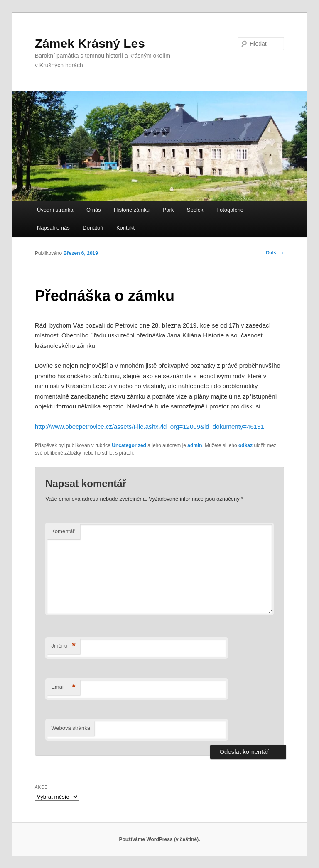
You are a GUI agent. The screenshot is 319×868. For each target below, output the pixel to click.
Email (63, 687)
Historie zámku (132, 210)
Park (168, 210)
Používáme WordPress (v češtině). (159, 839)
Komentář (63, 531)
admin (195, 445)
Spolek (195, 210)
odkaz (245, 445)
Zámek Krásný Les (90, 43)
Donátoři (93, 228)
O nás (94, 210)
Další (275, 253)
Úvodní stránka (55, 210)
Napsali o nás (53, 228)
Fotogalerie (230, 210)
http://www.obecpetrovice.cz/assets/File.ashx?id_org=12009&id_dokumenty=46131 (150, 427)
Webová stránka (71, 728)
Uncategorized (129, 445)
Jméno (63, 646)
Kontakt (125, 228)
